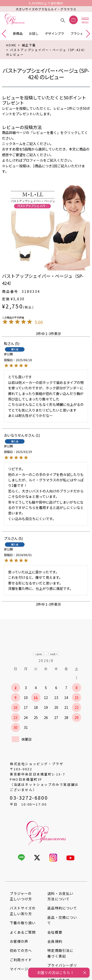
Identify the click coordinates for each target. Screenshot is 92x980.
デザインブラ (54, 33)
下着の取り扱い (23, 923)
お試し (34, 33)
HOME (11, 45)
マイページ (19, 969)
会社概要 (55, 932)
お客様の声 (19, 941)
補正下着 (29, 45)
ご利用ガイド (21, 960)
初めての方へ (21, 950)
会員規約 (55, 941)
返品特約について (62, 908)
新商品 (18, 33)
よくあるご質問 (23, 932)
